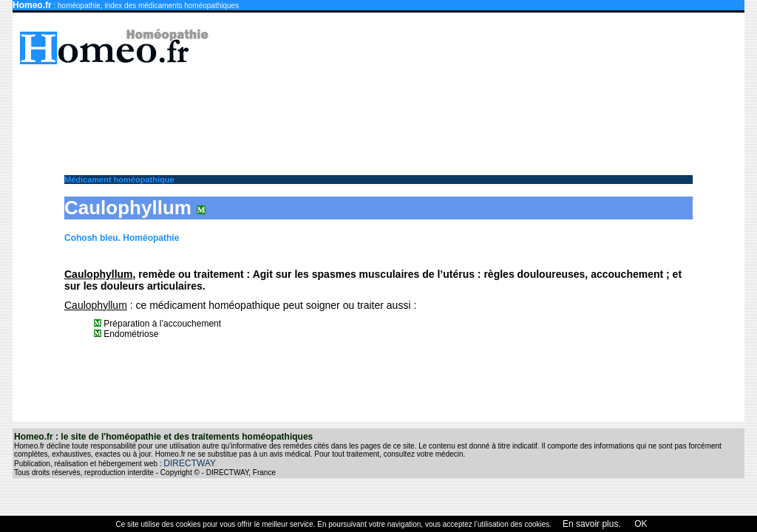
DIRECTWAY (190, 463)
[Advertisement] (386, 112)
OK (640, 524)
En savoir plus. (592, 524)
